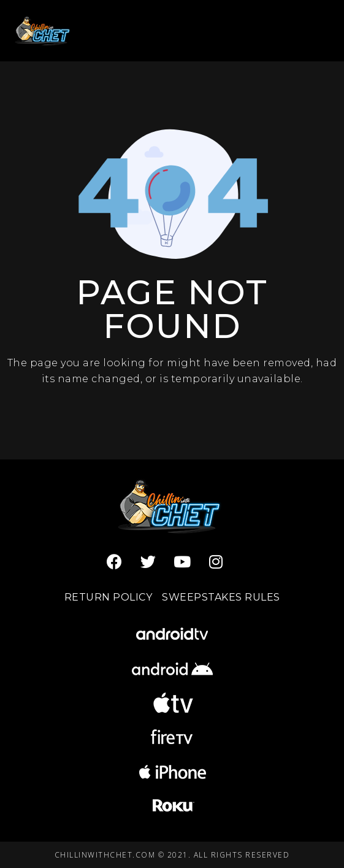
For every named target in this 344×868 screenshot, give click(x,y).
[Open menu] (314, 30)
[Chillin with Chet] (44, 30)
